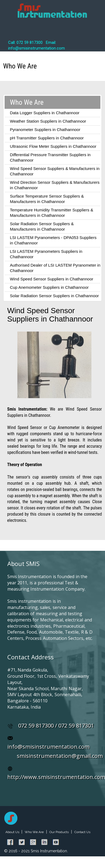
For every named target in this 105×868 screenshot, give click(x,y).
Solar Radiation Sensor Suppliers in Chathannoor (55, 296)
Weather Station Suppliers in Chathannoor (48, 121)
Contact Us (82, 832)
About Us (13, 832)
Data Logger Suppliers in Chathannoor (45, 113)
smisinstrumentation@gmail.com (60, 756)
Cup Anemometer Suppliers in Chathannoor (49, 287)
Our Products (59, 832)
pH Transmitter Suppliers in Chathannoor (47, 138)
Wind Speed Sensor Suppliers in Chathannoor (52, 279)
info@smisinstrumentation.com (48, 747)
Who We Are (34, 832)
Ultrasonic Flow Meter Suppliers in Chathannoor (53, 146)
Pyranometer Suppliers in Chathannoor (45, 130)
